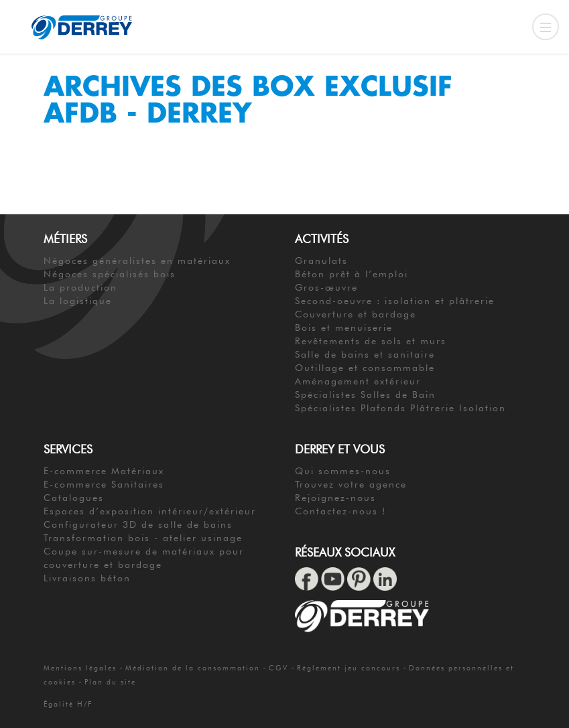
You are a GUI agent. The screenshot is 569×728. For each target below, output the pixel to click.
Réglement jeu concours (349, 668)
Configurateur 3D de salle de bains (138, 524)
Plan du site (110, 682)
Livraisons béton (87, 578)
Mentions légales (80, 668)
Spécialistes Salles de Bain (365, 394)
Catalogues (74, 498)
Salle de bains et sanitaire (365, 354)
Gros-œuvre (326, 287)
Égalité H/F (68, 704)
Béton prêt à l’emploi (352, 274)
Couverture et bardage (356, 314)
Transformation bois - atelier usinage (143, 538)
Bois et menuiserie (344, 327)
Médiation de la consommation (193, 668)
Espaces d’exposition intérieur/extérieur (150, 511)
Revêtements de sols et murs (371, 341)
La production (80, 287)
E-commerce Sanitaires (104, 484)
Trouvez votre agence (351, 484)
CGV (278, 668)
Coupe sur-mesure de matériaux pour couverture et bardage (144, 558)
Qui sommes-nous (343, 471)
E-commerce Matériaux (104, 471)
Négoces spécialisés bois (110, 274)
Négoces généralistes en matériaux (137, 261)
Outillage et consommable (365, 368)
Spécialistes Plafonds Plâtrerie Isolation (400, 408)
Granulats (321, 261)
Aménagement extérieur (358, 381)
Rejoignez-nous (335, 498)
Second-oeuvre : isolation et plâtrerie (395, 301)
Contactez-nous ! (340, 511)
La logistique (78, 301)
